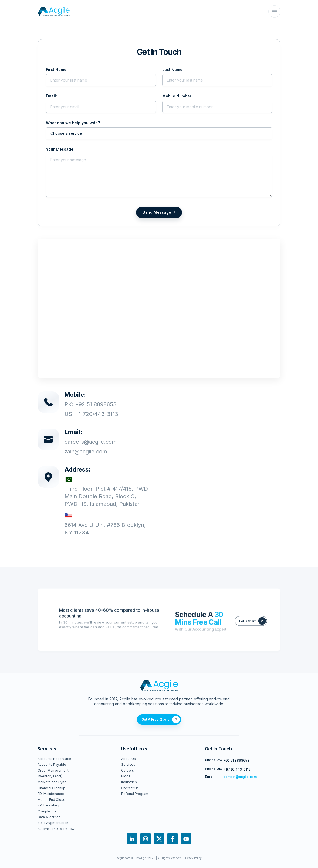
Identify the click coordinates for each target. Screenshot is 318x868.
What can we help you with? (73, 123)
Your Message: (60, 149)
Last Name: (173, 69)
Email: (51, 96)
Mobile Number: (177, 96)
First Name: (57, 69)
